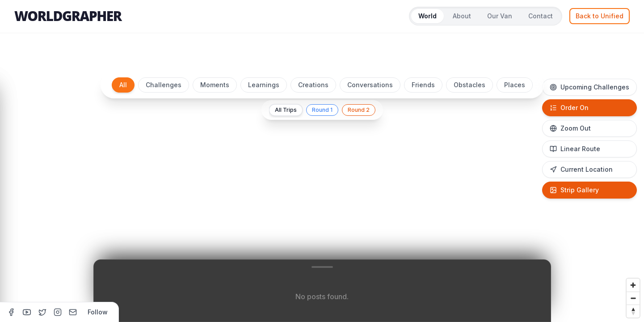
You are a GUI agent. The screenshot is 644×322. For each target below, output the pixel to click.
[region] (322, 193)
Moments (215, 85)
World (427, 16)
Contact (541, 16)
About (462, 16)
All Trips (286, 110)
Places (515, 85)
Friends (423, 85)
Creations (313, 85)
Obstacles (469, 85)
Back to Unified (600, 16)
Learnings (264, 85)
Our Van (500, 16)
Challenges (164, 85)
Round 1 (322, 110)
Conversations (370, 85)
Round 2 (359, 110)
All (123, 85)
